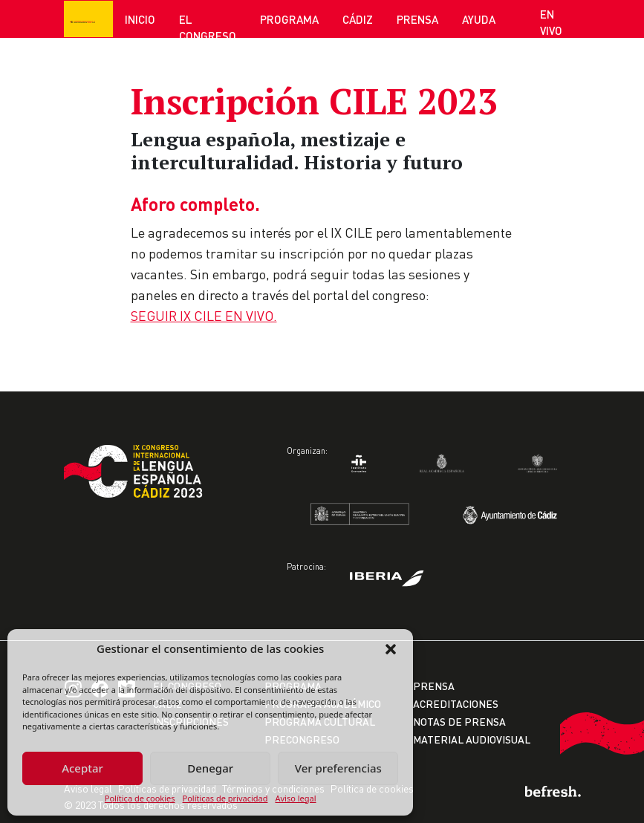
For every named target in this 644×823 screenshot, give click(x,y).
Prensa (417, 19)
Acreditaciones (456, 704)
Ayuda (479, 19)
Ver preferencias (338, 768)
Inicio (140, 19)
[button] (391, 648)
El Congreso (208, 28)
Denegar (210, 768)
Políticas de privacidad (225, 798)
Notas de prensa (459, 722)
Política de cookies (140, 798)
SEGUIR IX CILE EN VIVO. (204, 316)
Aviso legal (295, 798)
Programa (289, 19)
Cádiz (358, 19)
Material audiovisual (472, 739)
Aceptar (82, 768)
